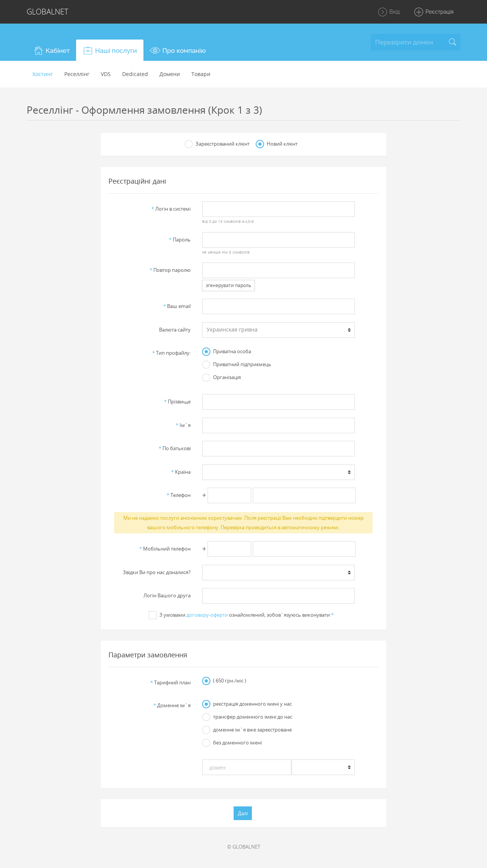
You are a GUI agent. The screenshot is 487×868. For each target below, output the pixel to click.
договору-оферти (207, 615)
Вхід (389, 12)
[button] (51, 50)
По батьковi (175, 448)
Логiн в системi (171, 209)
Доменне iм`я (172, 705)
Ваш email (177, 306)
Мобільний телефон (165, 549)
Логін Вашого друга (167, 595)
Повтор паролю (170, 270)
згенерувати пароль (228, 285)
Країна (181, 472)
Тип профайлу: (171, 353)
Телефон (179, 495)
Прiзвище (177, 401)
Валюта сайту (175, 330)
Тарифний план (170, 682)
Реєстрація (434, 12)
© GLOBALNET (244, 847)
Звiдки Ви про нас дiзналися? (157, 572)
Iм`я (183, 425)
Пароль (180, 240)
